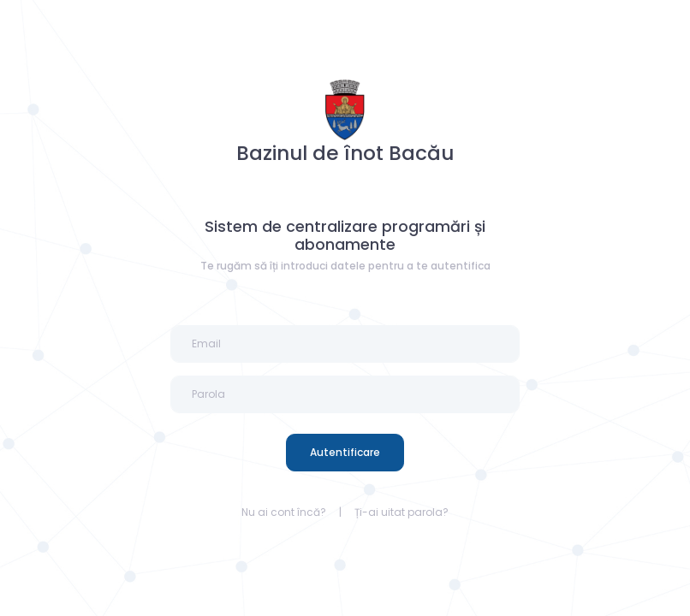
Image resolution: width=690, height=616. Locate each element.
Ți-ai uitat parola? (402, 512)
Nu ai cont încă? (284, 512)
